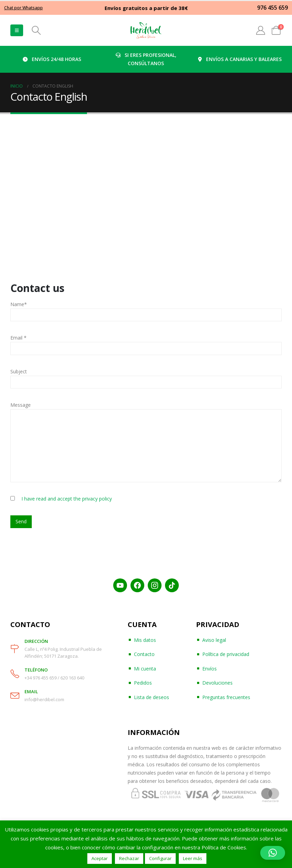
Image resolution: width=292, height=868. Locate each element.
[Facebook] (137, 585)
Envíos (210, 669)
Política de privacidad (226, 654)
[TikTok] (172, 585)
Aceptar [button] (100, 858)
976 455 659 (272, 8)
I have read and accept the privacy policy (67, 499)
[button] (273, 853)
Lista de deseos (152, 697)
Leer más (193, 858)
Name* (19, 304)
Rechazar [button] (129, 858)
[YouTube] (120, 585)
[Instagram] (155, 585)
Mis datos (145, 640)
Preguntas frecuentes (226, 697)
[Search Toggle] (36, 30)
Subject (19, 371)
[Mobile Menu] (17, 30)
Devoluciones (217, 683)
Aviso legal (214, 640)
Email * (18, 338)
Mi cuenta (145, 669)
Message (21, 405)
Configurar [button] (160, 858)
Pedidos (143, 683)
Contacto (144, 654)
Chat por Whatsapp (23, 8)
